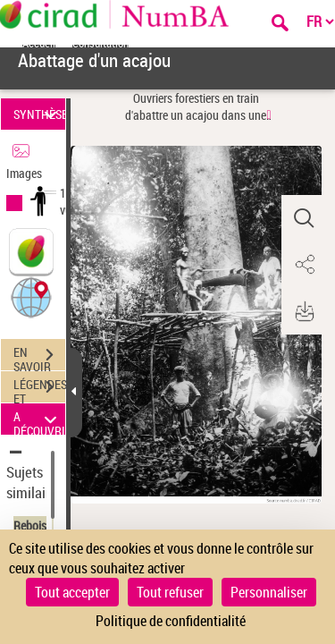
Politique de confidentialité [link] (171, 621)
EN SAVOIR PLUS (39, 357)
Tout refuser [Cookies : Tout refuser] (170, 592)
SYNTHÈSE (39, 114)
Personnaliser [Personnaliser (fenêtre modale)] (269, 592)
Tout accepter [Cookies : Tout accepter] (72, 592)
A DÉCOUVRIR (39, 419)
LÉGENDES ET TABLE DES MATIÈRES (39, 389)
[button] (31, 297)
